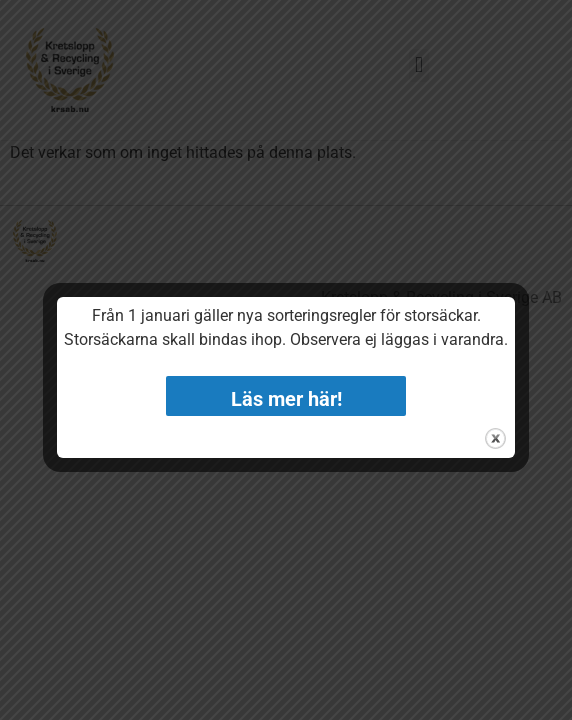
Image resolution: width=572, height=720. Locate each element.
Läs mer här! (286, 399)
